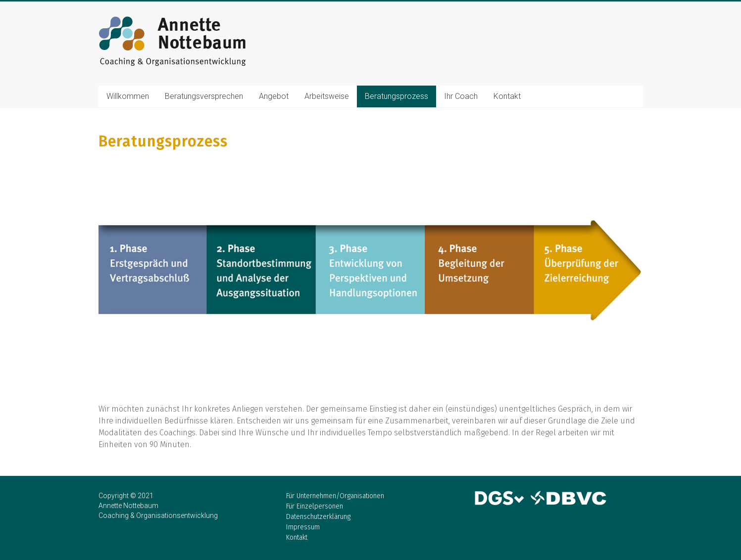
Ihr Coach (461, 96)
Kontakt (507, 96)
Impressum (303, 527)
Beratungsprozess (396, 96)
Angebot (274, 96)
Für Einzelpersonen (315, 506)
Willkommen (128, 96)
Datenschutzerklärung (318, 517)
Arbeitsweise (327, 96)
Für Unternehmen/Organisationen (335, 496)
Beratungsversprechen (204, 96)
